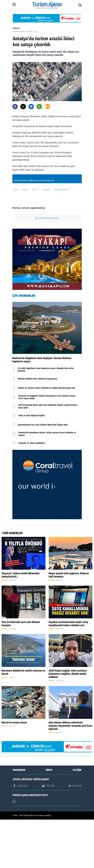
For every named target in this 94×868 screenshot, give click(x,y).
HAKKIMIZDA (19, 818)
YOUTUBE (75, 834)
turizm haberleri (62, 238)
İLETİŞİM (77, 818)
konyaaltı (46, 238)
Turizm (35, 238)
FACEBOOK (20, 834)
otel (16, 238)
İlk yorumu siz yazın (47, 267)
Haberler (16, 28)
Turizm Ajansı (29, 864)
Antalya (25, 238)
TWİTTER (48, 834)
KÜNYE (49, 818)
